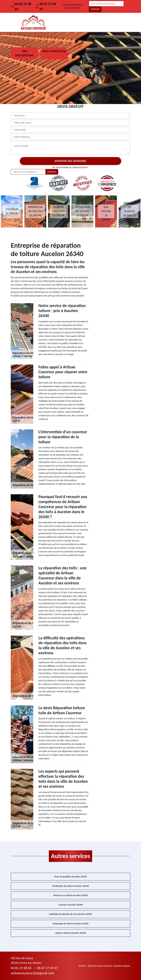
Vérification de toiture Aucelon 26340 (70, 886)
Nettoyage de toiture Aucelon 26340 (70, 924)
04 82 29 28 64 (21, 6)
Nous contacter (54, 51)
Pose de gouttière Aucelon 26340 (70, 877)
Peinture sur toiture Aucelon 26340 (70, 895)
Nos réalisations (25, 53)
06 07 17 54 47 (46, 6)
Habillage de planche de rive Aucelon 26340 (70, 914)
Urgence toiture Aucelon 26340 (70, 933)
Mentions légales (122, 966)
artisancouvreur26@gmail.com (32, 973)
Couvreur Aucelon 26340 (71, 905)
